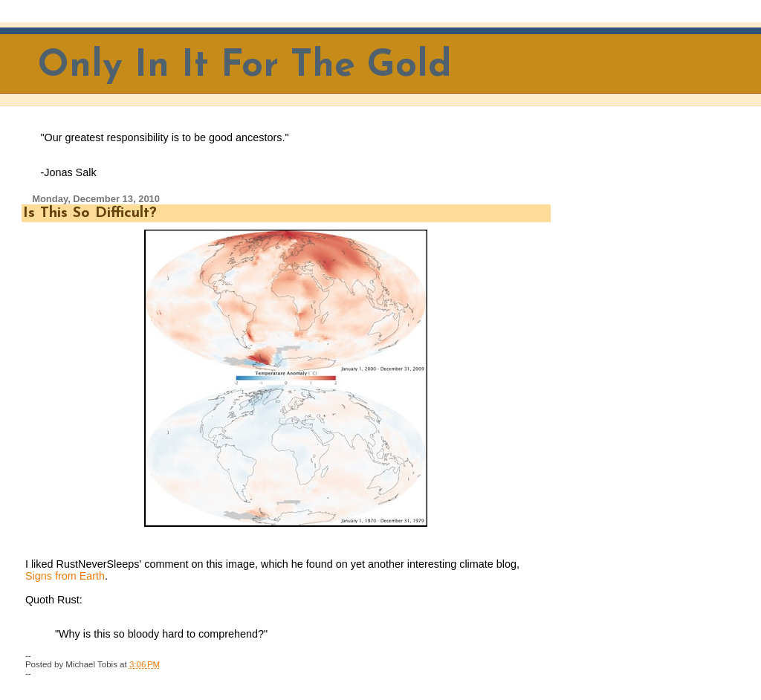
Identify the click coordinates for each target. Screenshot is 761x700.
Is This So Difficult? (90, 213)
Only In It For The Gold (245, 67)
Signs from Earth (65, 576)
